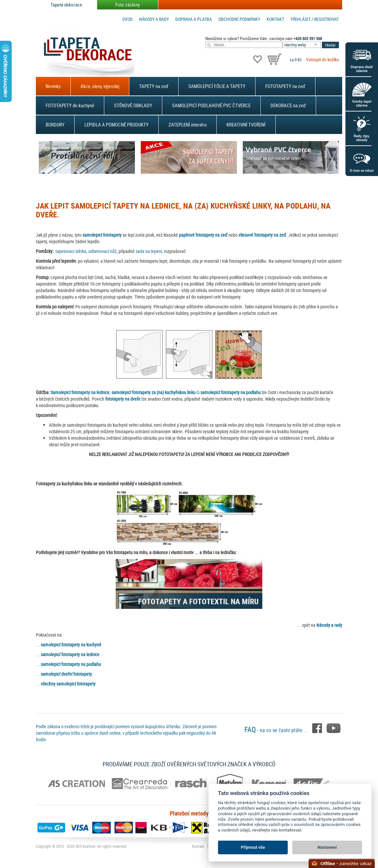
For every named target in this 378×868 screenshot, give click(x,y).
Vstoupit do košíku (322, 59)
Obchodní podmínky (239, 19)
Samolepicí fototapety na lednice (80, 392)
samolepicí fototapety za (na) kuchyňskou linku (153, 392)
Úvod (127, 19)
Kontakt (275, 19)
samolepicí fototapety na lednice (70, 654)
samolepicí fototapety (102, 235)
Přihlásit (301, 19)
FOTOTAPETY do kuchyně (70, 105)
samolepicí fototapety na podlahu (231, 392)
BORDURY (55, 125)
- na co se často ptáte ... (277, 730)
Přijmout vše (253, 847)
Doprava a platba (194, 19)
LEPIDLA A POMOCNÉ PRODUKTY (116, 125)
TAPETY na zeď (154, 86)
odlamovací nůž (102, 251)
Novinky (53, 86)
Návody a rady (154, 19)
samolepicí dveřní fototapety (66, 674)
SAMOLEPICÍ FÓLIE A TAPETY (217, 86)
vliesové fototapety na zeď (262, 235)
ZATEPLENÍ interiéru (188, 125)
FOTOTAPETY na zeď (285, 86)
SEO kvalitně (85, 846)
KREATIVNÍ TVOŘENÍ (246, 125)
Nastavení (327, 847)
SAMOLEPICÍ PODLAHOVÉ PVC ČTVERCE (211, 105)
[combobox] (302, 45)
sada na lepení (149, 251)
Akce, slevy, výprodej (100, 86)
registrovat (327, 19)
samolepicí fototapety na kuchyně (71, 645)
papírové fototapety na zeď (203, 235)
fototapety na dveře (123, 399)
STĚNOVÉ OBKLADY (133, 105)
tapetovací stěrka (71, 251)
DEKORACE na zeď (288, 105)
